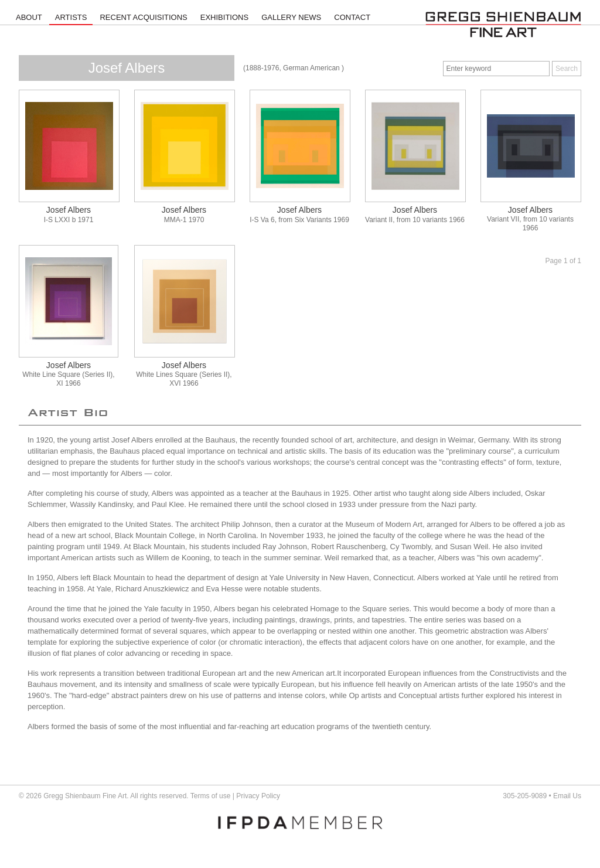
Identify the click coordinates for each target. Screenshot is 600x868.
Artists (71, 17)
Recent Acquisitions (143, 17)
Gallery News (291, 17)
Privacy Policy (258, 796)
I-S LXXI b (60, 220)
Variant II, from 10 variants (406, 220)
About (29, 17)
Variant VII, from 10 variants (530, 219)
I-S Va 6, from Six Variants (291, 220)
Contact (352, 17)
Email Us (567, 796)
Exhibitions (224, 17)
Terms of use (211, 796)
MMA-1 (175, 220)
